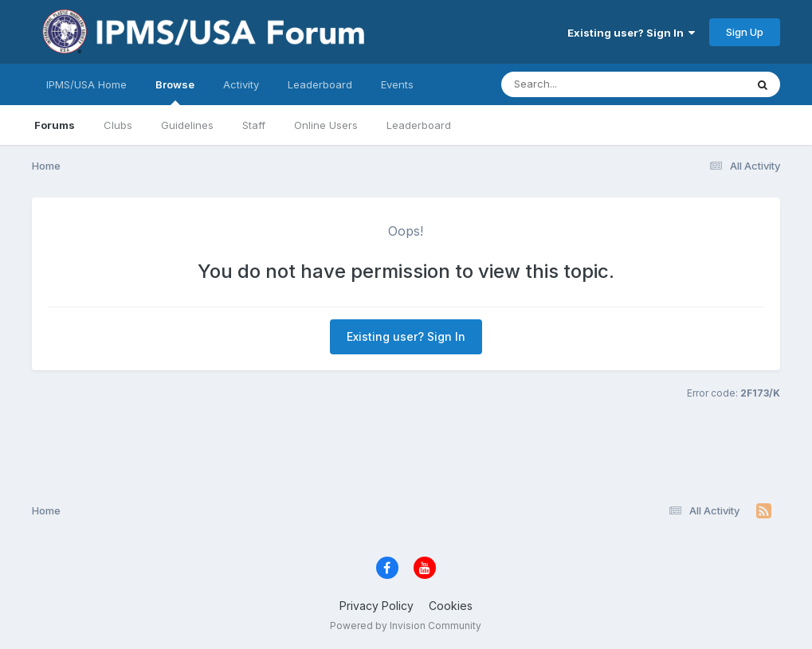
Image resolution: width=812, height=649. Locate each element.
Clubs (118, 125)
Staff (254, 125)
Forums (55, 125)
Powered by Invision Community (406, 626)
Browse (175, 92)
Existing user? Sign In (631, 33)
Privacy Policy (377, 606)
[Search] (580, 84)
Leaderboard (419, 125)
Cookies (451, 606)
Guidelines (187, 125)
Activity (241, 84)
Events (397, 84)
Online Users (326, 125)
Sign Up (745, 32)
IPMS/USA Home (86, 84)
